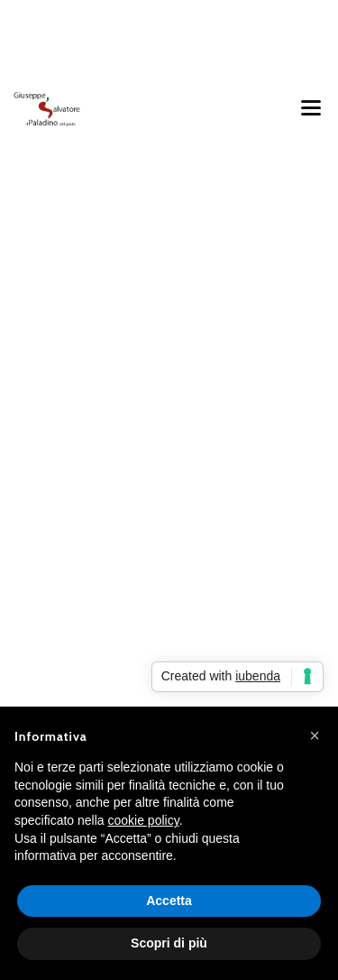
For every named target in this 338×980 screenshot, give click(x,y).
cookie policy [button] (144, 820)
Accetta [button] (169, 901)
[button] (315, 735)
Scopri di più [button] (169, 943)
